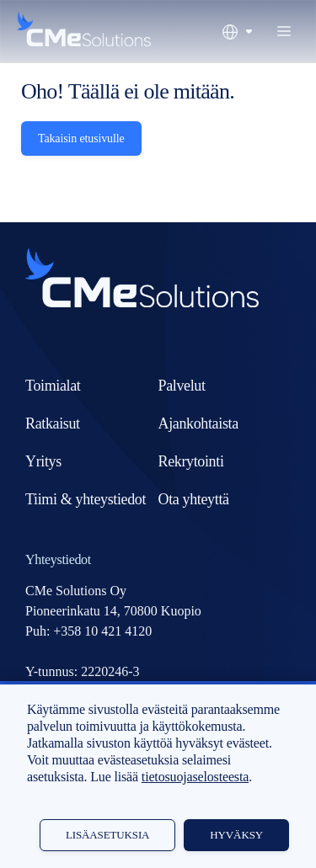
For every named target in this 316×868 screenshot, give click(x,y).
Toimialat (53, 386)
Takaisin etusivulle (81, 138)
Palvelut (182, 386)
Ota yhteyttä (194, 499)
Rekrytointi (191, 461)
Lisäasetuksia (107, 835)
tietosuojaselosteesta (195, 777)
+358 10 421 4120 (102, 631)
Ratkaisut (53, 423)
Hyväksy (236, 835)
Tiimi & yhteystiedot (86, 499)
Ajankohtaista (198, 423)
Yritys (43, 461)
